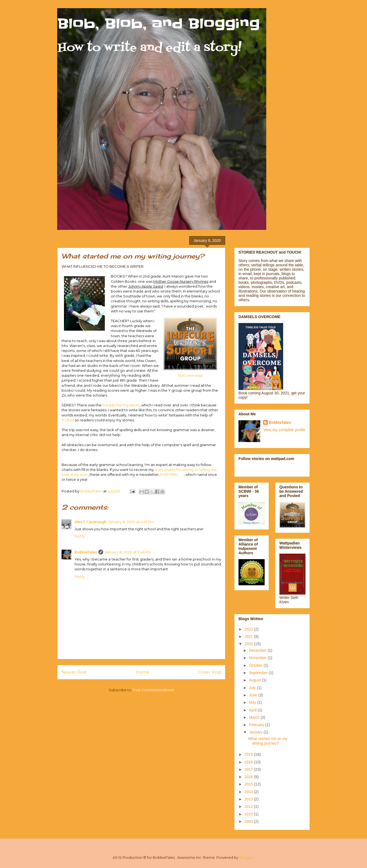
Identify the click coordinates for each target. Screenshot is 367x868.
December (258, 650)
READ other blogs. (190, 376)
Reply (80, 536)
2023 (249, 629)
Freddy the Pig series (121, 405)
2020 (249, 644)
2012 (249, 806)
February (257, 725)
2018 (249, 762)
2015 (249, 784)
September (259, 673)
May (253, 702)
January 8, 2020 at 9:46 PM (128, 552)
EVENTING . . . (172, 474)
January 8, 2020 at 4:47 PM (131, 522)
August (255, 680)
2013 (249, 799)
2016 (249, 777)
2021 (249, 636)
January (256, 732)
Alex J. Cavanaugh (91, 522)
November (258, 658)
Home (143, 672)
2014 (249, 792)
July (253, 688)
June (253, 695)
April (253, 710)
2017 (249, 769)
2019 (249, 754)
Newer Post (74, 672)
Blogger (246, 857)
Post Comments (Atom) (154, 690)
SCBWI (68, 420)
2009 (249, 821)
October (256, 665)
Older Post (210, 672)
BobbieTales (86, 552)
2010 (249, 814)
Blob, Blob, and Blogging (158, 24)
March (255, 717)
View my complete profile (284, 430)
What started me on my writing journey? (268, 741)
